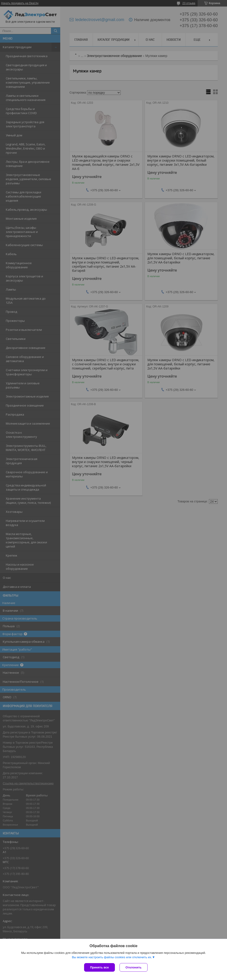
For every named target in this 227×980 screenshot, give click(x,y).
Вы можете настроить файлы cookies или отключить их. (112, 957)
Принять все (99, 967)
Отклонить (134, 967)
